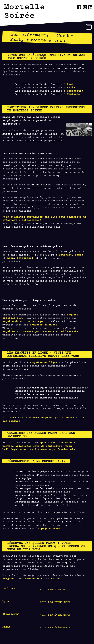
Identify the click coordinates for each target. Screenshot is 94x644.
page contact (51, 528)
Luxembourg (31, 578)
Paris (71, 87)
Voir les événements (55, 589)
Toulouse (73, 94)
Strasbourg (75, 91)
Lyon (70, 84)
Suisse (56, 578)
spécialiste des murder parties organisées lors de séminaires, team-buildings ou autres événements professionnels (39, 446)
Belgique (9, 578)
